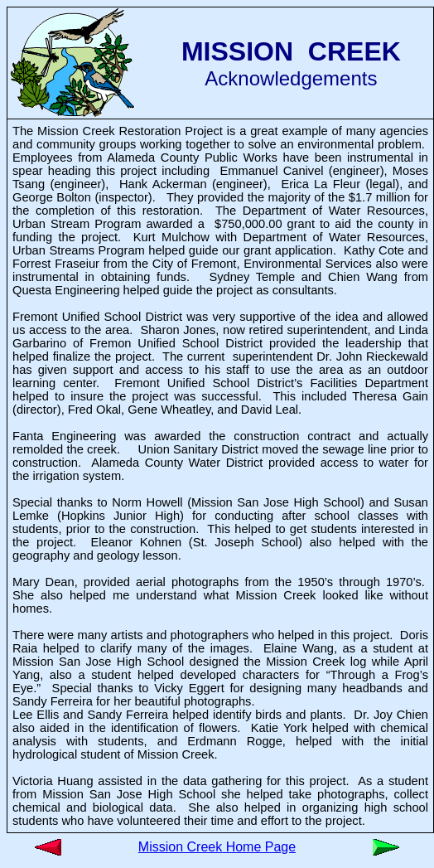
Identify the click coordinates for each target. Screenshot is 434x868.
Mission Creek (180, 847)
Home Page (259, 847)
